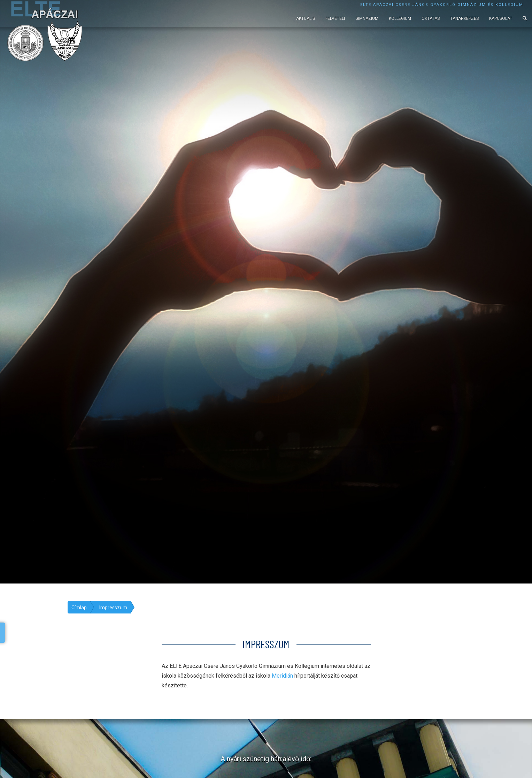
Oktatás (431, 18)
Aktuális (306, 18)
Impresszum (113, 608)
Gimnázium (367, 18)
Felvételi (335, 18)
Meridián (282, 676)
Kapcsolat (501, 18)
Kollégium (400, 18)
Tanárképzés (464, 18)
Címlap (79, 608)
